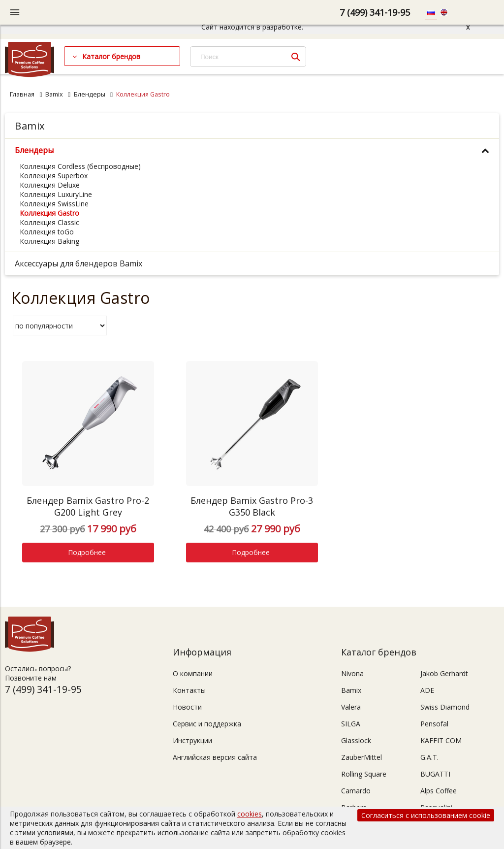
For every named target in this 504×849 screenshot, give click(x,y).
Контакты (189, 690)
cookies (250, 814)
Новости (187, 707)
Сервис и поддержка (207, 724)
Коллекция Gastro (49, 213)
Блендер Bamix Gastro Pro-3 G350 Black (252, 506)
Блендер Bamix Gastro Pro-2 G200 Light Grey (88, 506)
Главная (22, 94)
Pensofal (434, 724)
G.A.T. (429, 757)
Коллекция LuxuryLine (56, 194)
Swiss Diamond (445, 707)
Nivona (352, 673)
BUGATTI (435, 774)
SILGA (351, 724)
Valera (351, 707)
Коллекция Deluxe (50, 185)
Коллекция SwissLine (54, 204)
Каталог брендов (111, 56)
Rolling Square (364, 774)
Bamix (54, 94)
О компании (193, 673)
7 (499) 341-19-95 (375, 12)
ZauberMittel (362, 757)
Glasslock (356, 740)
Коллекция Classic (49, 222)
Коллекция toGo (47, 232)
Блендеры (90, 94)
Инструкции (192, 740)
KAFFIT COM (441, 740)
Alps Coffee (439, 791)
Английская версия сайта (215, 757)
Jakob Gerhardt (444, 673)
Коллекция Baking (49, 241)
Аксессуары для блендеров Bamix (79, 263)
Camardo (356, 791)
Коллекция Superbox (54, 176)
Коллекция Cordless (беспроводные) (80, 166)
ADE (427, 690)
